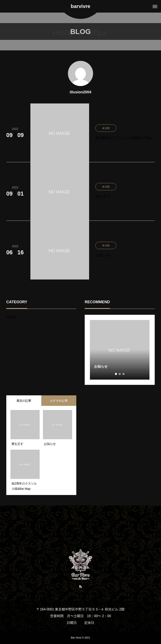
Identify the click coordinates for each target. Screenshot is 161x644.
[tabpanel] (120, 350)
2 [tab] (120, 374)
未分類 (11, 317)
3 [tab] (124, 374)
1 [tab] (116, 374)
